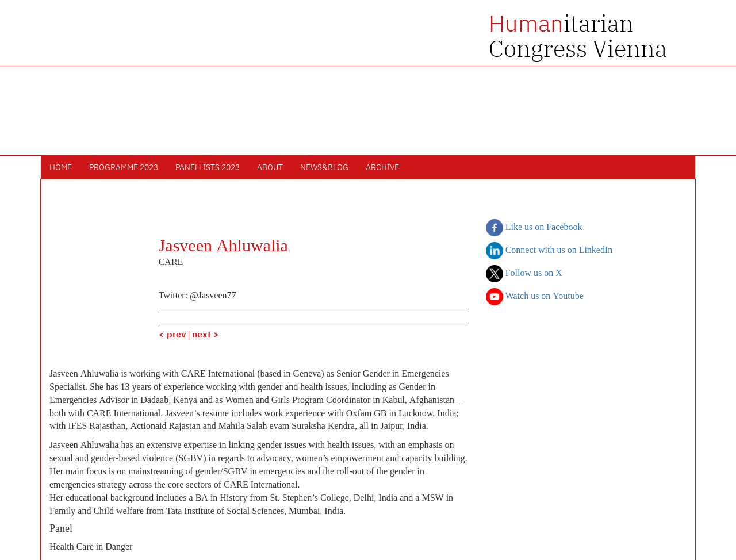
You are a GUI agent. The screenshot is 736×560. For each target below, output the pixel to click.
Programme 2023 (124, 168)
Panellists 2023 (208, 168)
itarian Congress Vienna (578, 36)
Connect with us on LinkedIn (549, 251)
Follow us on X (524, 274)
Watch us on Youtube (535, 297)
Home (61, 168)
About (270, 168)
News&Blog (324, 168)
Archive (382, 168)
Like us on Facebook (534, 228)
